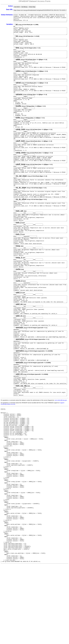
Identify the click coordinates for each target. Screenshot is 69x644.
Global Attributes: (5, 16)
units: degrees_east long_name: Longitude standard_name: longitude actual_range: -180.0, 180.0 (39, 46)
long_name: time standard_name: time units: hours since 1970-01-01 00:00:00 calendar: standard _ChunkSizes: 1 (39, 59)
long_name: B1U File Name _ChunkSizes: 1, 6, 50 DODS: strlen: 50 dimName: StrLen (39, 124)
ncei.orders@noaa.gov (61, 446)
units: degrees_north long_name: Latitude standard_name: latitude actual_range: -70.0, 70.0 (39, 33)
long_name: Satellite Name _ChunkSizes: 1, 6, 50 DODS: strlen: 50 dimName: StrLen (39, 111)
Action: (6, 6)
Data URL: (5, 10)
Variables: (5, 26)
